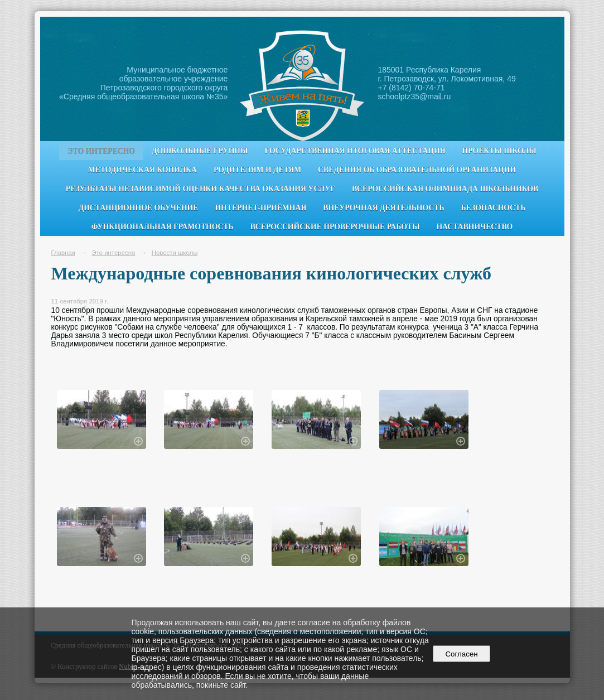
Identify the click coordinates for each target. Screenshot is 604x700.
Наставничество (474, 227)
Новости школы (175, 253)
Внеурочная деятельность (383, 208)
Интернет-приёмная (260, 208)
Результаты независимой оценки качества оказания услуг (200, 189)
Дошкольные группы (200, 151)
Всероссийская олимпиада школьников (445, 189)
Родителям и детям (257, 170)
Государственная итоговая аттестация (355, 151)
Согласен (462, 654)
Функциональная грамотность (163, 227)
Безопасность (494, 208)
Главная (64, 253)
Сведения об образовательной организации (417, 170)
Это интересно (101, 151)
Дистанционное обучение (139, 208)
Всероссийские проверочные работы (335, 227)
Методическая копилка (142, 170)
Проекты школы (499, 151)
